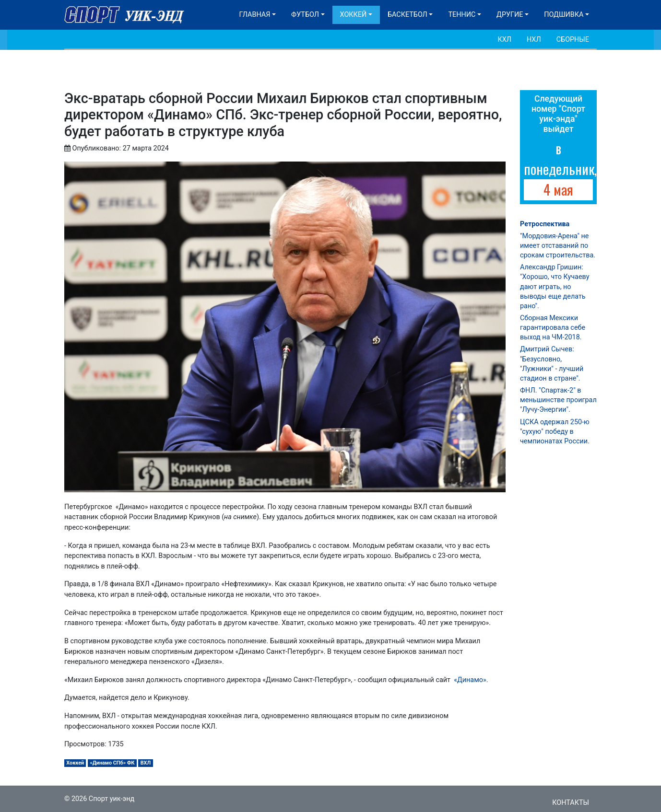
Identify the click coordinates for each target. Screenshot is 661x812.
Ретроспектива (545, 224)
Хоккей (354, 15)
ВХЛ (146, 763)
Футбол (305, 15)
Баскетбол (407, 15)
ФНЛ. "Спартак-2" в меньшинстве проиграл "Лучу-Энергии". (558, 400)
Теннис (462, 15)
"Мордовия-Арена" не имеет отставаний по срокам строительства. (558, 246)
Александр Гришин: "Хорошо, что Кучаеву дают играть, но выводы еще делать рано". (555, 287)
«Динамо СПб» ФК (112, 763)
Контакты (571, 803)
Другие (510, 15)
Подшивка (564, 15)
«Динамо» (469, 680)
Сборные (573, 40)
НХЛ (534, 40)
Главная (255, 15)
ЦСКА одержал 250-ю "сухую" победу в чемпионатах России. (555, 432)
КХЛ (504, 40)
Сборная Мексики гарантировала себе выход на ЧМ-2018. (553, 328)
